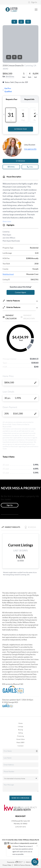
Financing (20, 736)
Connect (20, 746)
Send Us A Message (20, 798)
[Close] (37, 846)
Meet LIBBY (20, 742)
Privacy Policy (7, 865)
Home (20, 723)
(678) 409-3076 (21, 827)
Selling (20, 733)
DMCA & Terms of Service (22, 865)
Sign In (33, 2)
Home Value (20, 739)
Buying (20, 730)
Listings (20, 726)
